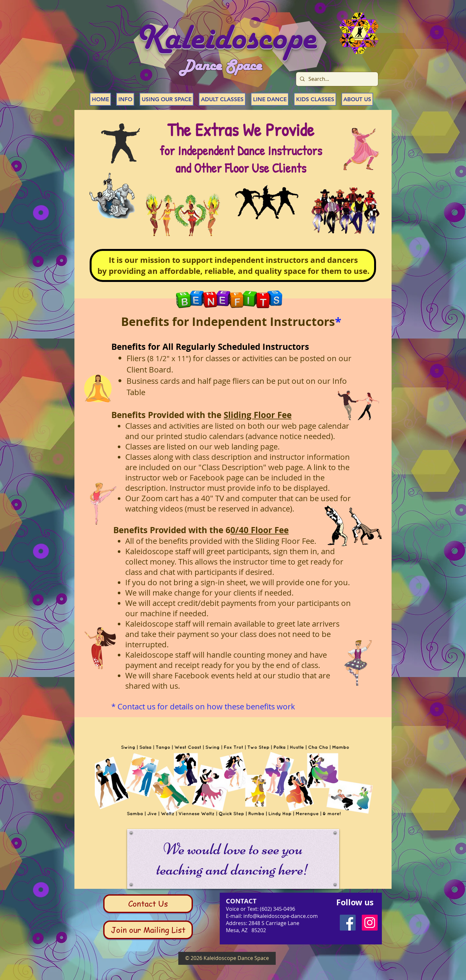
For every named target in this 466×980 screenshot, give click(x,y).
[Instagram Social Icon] (370, 923)
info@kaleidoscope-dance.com (281, 916)
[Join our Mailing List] (148, 930)
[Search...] (336, 79)
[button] (125, 99)
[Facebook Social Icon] (348, 923)
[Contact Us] (148, 904)
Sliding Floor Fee (258, 415)
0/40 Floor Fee (260, 530)
